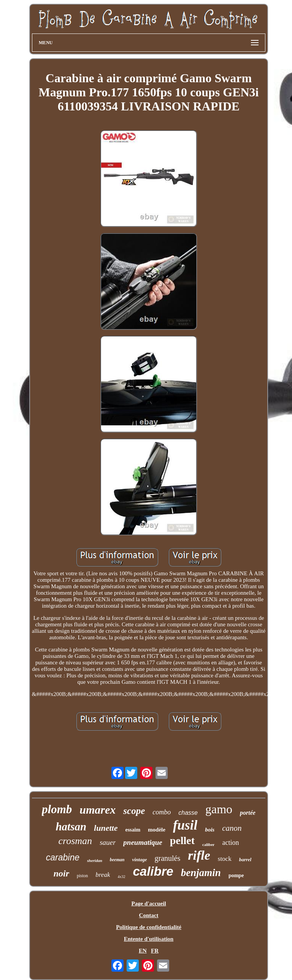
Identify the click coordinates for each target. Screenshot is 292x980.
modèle (157, 830)
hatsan (71, 827)
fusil (185, 825)
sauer (108, 842)
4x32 (121, 877)
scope (134, 811)
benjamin (201, 873)
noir (61, 873)
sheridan (95, 860)
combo (162, 812)
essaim (133, 830)
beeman (117, 860)
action (230, 843)
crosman (75, 841)
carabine (63, 857)
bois (210, 830)
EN (143, 951)
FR (155, 951)
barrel (245, 859)
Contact (149, 915)
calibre (153, 871)
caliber (208, 844)
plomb (57, 809)
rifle (199, 855)
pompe (236, 875)
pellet (182, 840)
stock (225, 859)
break (103, 875)
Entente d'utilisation (149, 939)
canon (232, 828)
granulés (167, 858)
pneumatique (143, 842)
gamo (219, 809)
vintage (139, 859)
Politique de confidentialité (149, 927)
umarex (98, 810)
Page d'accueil (148, 903)
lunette (106, 828)
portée (248, 813)
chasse (188, 813)
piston (82, 876)
